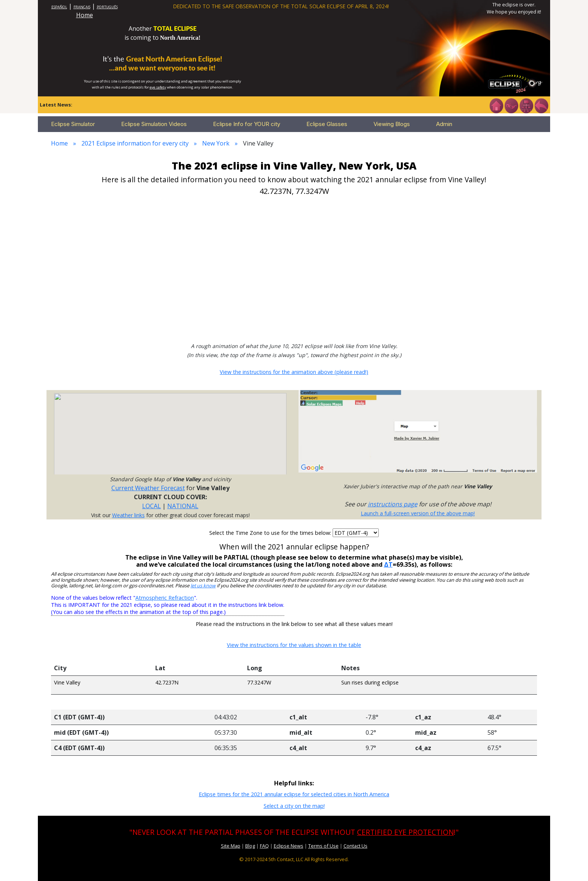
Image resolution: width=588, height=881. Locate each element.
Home (85, 15)
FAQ (264, 846)
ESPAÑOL (59, 7)
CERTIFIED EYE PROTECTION (405, 832)
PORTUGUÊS (107, 7)
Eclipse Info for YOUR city (247, 124)
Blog (250, 846)
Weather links (128, 515)
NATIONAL (183, 506)
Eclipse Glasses (327, 124)
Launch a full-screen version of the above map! (418, 513)
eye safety (158, 87)
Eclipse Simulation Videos (154, 124)
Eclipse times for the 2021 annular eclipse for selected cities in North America (294, 794)
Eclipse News (289, 846)
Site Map (231, 846)
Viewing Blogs (392, 124)
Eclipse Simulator (73, 124)
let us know (203, 586)
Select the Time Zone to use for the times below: (271, 533)
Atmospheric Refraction (165, 598)
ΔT (388, 564)
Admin (444, 124)
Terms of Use (323, 846)
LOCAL (151, 506)
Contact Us (355, 846)
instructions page (393, 504)
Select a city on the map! (294, 806)
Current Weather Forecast (148, 488)
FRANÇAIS (82, 7)
